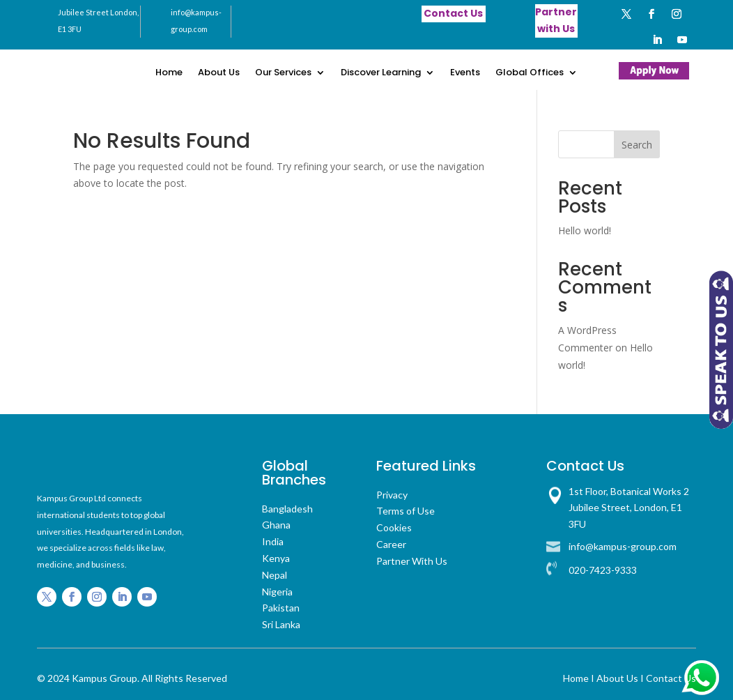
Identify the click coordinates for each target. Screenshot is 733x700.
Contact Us (671, 678)
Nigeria (277, 592)
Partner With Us (412, 561)
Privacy (392, 495)
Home (169, 73)
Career (391, 544)
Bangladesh (287, 509)
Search (637, 145)
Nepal (275, 575)
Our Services (283, 73)
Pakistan (281, 608)
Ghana (276, 525)
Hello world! (585, 230)
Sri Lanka (281, 624)
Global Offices (530, 73)
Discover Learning (381, 73)
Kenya (276, 558)
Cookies (394, 527)
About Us (219, 73)
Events (465, 73)
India (273, 541)
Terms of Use (406, 511)
